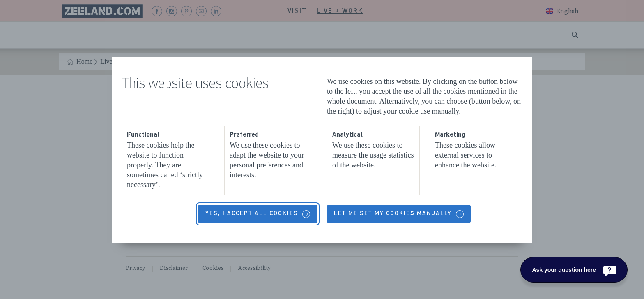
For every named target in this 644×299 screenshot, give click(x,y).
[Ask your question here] (574, 270)
